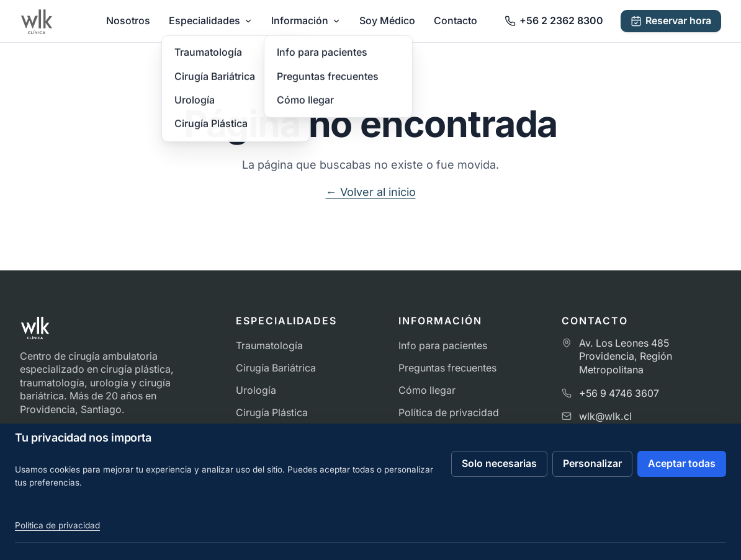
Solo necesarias (499, 464)
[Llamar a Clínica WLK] (554, 21)
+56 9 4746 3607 (619, 393)
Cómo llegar (427, 390)
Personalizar (592, 464)
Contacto (456, 21)
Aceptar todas (682, 464)
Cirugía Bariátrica (276, 368)
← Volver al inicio (371, 192)
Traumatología (269, 346)
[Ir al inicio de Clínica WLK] (37, 21)
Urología (256, 390)
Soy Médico (387, 21)
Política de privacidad (449, 413)
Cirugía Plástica (272, 413)
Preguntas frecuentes (447, 368)
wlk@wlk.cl (605, 416)
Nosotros (128, 21)
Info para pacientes (443, 346)
